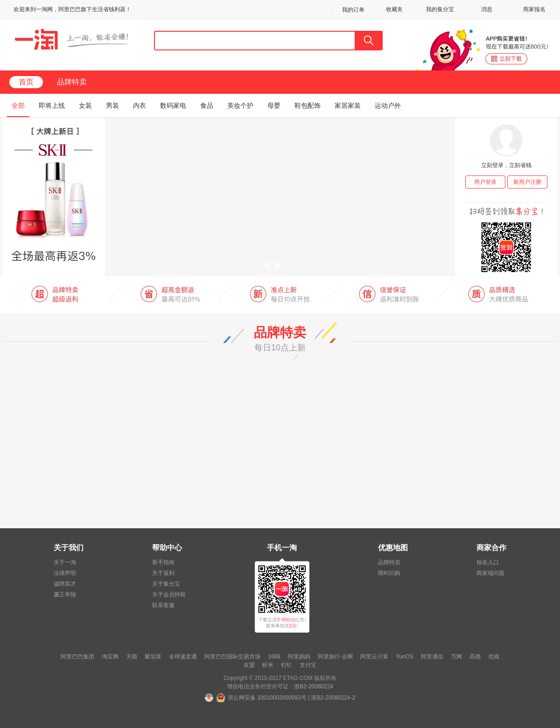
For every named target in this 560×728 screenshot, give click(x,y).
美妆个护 (240, 105)
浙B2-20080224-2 (333, 698)
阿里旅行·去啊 (335, 657)
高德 (475, 657)
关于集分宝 (166, 584)
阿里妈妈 (299, 657)
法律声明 (65, 573)
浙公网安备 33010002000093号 (267, 698)
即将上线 (52, 105)
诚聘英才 (65, 584)
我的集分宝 (440, 9)
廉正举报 (65, 595)
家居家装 (348, 105)
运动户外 (388, 105)
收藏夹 (394, 9)
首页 (26, 82)
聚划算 (153, 657)
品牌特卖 (72, 82)
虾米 (268, 665)
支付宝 (308, 665)
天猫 (132, 657)
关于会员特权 (169, 595)
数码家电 (173, 105)
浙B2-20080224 (314, 686)
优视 (494, 657)
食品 (207, 105)
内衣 (140, 105)
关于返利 (163, 573)
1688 (274, 657)
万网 (456, 657)
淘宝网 (110, 657)
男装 (112, 105)
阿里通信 (432, 657)
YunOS (405, 657)
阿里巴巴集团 (77, 657)
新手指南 (163, 562)
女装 (85, 105)
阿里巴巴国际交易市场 (232, 657)
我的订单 (353, 10)
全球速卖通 (183, 657)
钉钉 (287, 665)
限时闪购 (389, 573)
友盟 (249, 665)
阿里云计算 (374, 657)
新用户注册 (527, 182)
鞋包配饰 (308, 105)
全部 (18, 105)
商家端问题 (490, 573)
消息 (487, 9)
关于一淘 (65, 562)
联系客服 (163, 605)
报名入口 (488, 562)
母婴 (274, 105)
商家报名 (534, 9)
